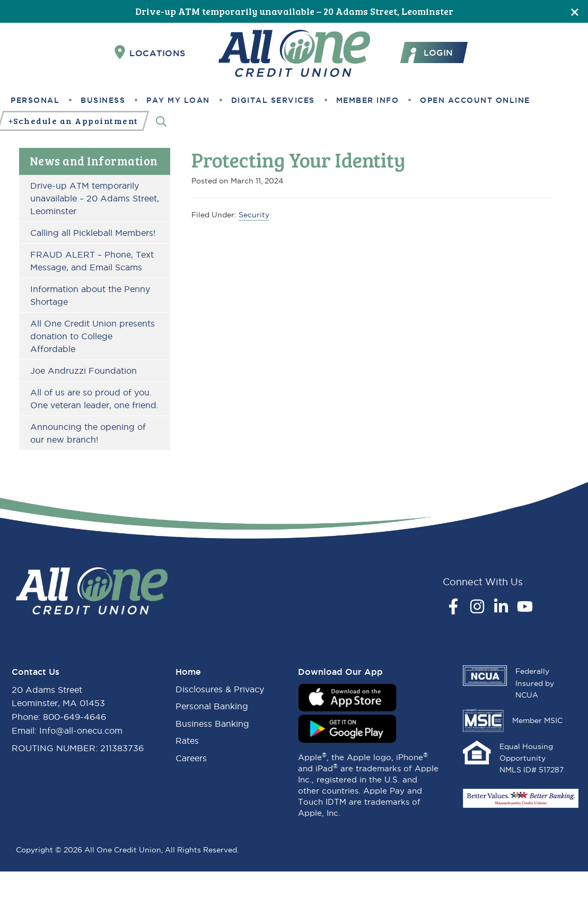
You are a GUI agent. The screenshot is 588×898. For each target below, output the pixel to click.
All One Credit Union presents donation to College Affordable (93, 336)
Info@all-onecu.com (81, 730)
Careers (191, 758)
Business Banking (212, 724)
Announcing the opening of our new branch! (88, 433)
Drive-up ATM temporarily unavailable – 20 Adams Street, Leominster (294, 11)
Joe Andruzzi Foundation (84, 371)
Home (188, 672)
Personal (35, 100)
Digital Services (273, 100)
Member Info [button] (368, 100)
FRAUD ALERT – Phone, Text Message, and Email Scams (92, 261)
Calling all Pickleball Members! (93, 233)
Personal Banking (212, 706)
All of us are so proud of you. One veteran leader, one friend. (94, 399)
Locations (150, 52)
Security (254, 215)
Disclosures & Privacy (220, 689)
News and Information (94, 161)
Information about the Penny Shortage (90, 295)
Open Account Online (475, 100)
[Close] (575, 11)
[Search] (161, 121)
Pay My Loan (178, 100)
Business (103, 100)
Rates (187, 741)
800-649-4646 (74, 717)
